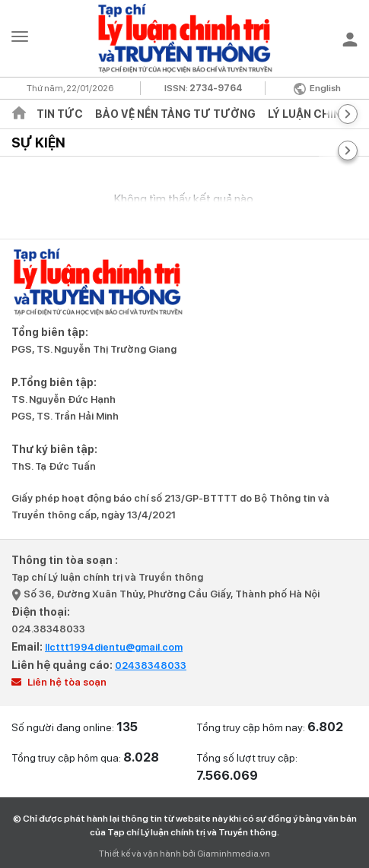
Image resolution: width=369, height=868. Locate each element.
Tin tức (60, 114)
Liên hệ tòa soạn (59, 682)
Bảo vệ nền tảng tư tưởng (175, 114)
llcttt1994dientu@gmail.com (114, 647)
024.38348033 (48, 629)
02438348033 (151, 665)
